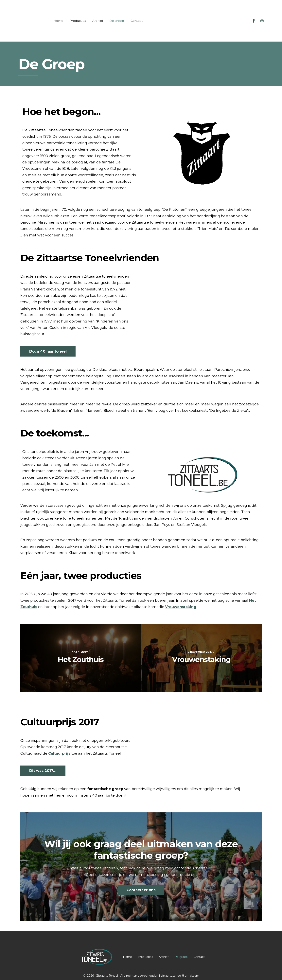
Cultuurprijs (59, 742)
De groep (117, 15)
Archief (98, 15)
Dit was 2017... (43, 760)
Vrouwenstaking (181, 596)
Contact (137, 15)
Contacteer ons (141, 879)
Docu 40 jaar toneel (48, 340)
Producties (78, 15)
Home (58, 15)
